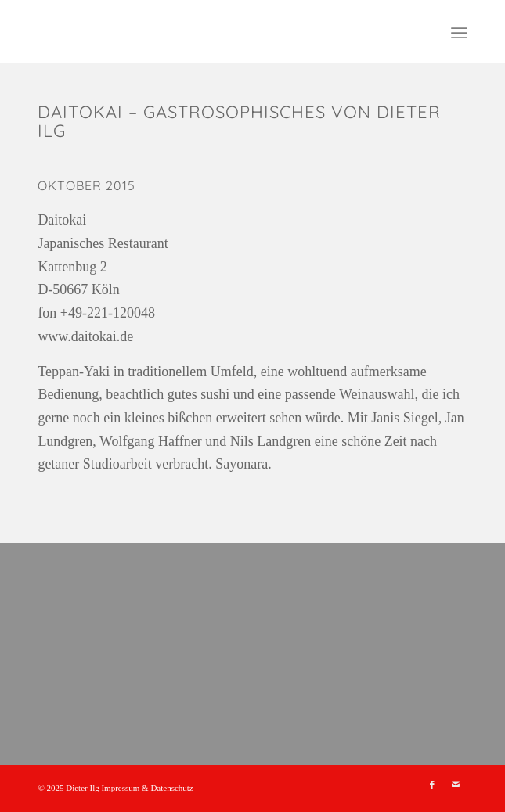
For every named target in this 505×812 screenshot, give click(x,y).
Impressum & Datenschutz (147, 788)
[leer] (209, 31)
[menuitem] (459, 31)
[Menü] (459, 31)
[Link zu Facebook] (432, 785)
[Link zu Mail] (456, 785)
